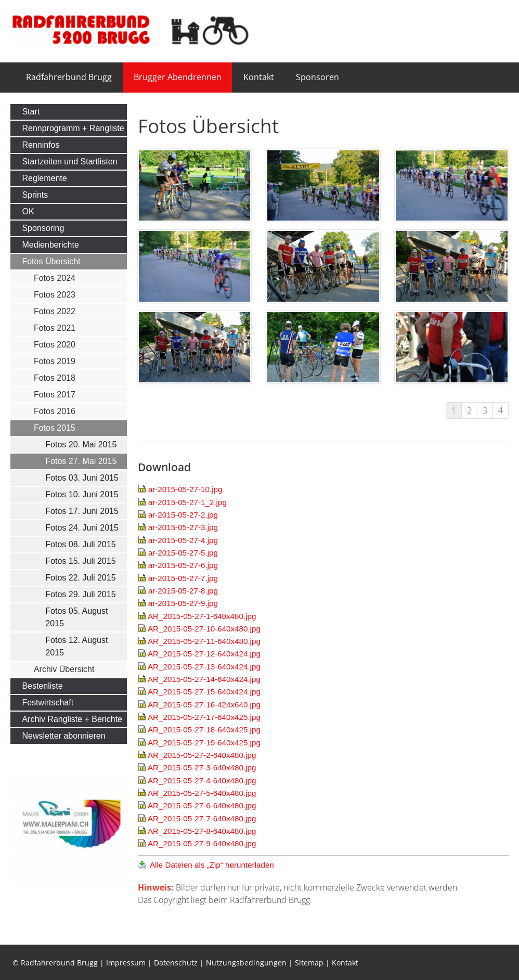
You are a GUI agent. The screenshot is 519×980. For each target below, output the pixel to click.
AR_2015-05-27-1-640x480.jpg (202, 616)
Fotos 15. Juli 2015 (80, 561)
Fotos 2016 (55, 411)
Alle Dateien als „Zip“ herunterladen (212, 865)
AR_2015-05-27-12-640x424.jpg (204, 654)
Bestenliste (42, 686)
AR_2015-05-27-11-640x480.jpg (204, 641)
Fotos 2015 (55, 428)
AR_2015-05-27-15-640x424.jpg (204, 692)
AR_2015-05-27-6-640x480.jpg (202, 805)
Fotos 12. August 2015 (76, 646)
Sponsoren (317, 77)
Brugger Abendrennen (178, 77)
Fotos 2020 (55, 345)
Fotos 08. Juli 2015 (80, 544)
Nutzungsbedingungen (246, 963)
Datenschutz (176, 963)
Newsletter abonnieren (63, 736)
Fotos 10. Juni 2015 (82, 494)
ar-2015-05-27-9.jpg (183, 603)
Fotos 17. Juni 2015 (82, 511)
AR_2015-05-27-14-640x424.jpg (204, 679)
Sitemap (309, 963)
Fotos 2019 (55, 361)
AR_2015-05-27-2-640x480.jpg (202, 755)
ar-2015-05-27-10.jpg (185, 489)
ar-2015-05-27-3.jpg (183, 527)
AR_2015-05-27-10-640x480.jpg (204, 629)
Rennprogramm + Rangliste (73, 128)
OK (28, 211)
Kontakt (259, 77)
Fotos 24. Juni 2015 (82, 528)
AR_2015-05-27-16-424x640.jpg (204, 705)
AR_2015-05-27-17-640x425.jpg (204, 717)
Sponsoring (43, 228)
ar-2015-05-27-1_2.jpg (187, 502)
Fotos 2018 (55, 378)
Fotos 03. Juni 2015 (82, 478)
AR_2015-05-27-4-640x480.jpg (202, 781)
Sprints (35, 195)
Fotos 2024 (55, 278)
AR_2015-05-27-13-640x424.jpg (204, 667)
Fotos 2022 (55, 311)
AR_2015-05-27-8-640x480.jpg (202, 831)
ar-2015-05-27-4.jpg (183, 540)
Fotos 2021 (55, 328)
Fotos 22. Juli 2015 (80, 578)
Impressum (126, 963)
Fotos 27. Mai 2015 (81, 461)
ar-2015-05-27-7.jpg (183, 578)
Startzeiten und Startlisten (69, 162)
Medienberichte (50, 245)
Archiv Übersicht (64, 669)
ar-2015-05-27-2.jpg (183, 515)
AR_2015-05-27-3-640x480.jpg (202, 768)
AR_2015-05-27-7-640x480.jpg (202, 818)
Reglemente (44, 178)
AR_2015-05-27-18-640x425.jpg (204, 730)
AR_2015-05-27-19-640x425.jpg (204, 743)
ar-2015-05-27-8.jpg (183, 591)
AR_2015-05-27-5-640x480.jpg (202, 793)
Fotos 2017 (55, 395)
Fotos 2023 (55, 295)
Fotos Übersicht (51, 261)
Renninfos (41, 145)
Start (31, 112)
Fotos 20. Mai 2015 (81, 444)
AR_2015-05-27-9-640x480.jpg (202, 843)
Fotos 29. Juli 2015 (80, 594)
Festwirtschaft (48, 702)
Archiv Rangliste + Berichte (72, 719)
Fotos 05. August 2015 (76, 617)
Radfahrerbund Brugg (69, 77)
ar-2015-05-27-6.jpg (183, 565)
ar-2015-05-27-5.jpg (183, 553)
